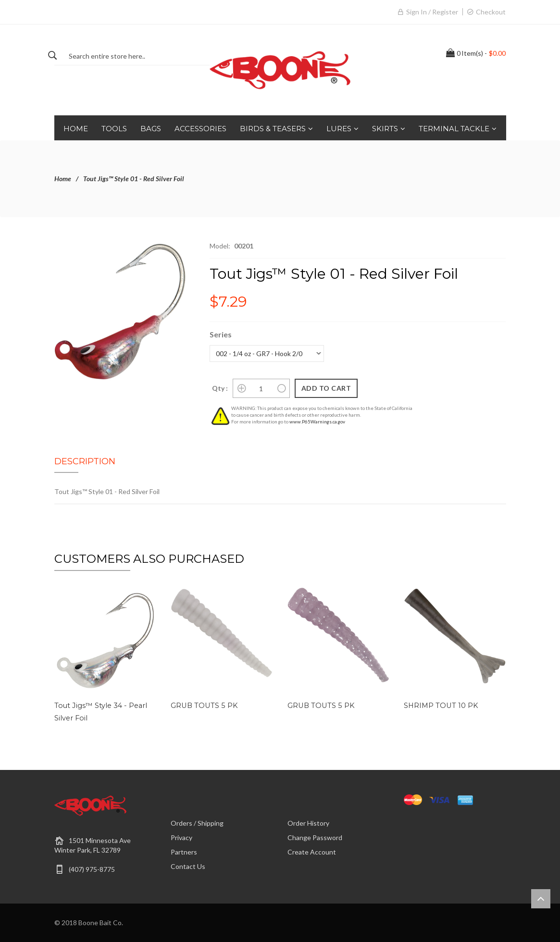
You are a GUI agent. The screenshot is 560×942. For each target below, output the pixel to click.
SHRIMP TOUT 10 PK (440, 706)
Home (63, 179)
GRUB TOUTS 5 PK (202, 706)
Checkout (491, 12)
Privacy (181, 837)
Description (85, 461)
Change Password (315, 837)
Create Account (312, 852)
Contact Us (188, 866)
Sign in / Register (432, 12)
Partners (184, 852)
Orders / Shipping (197, 823)
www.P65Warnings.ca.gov (317, 421)
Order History (308, 823)
